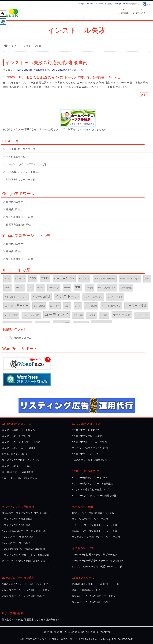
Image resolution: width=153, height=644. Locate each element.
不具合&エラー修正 (17, 157)
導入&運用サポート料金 (20, 217)
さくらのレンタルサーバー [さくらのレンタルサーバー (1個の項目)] (16, 297)
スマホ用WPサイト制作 (14, 454)
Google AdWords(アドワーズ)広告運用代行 (25, 531)
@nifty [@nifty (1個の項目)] (7, 279)
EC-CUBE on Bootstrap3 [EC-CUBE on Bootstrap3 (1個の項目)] (105, 279)
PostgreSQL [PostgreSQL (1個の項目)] (54, 288)
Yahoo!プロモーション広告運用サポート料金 (26, 590)
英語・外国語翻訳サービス (86, 590)
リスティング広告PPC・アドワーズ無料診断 (26, 555)
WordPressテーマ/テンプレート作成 (21, 442)
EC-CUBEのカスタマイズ (21, 149)
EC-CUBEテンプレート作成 (22, 172)
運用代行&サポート (17, 202)
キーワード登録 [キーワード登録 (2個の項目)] (136, 306)
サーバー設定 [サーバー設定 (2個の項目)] (122, 315)
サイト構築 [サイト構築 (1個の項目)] (78, 315)
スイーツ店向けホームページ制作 (90, 519)
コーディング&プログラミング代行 (26, 164)
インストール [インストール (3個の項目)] (67, 296)
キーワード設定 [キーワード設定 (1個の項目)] (11, 315)
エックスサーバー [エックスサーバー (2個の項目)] (17, 306)
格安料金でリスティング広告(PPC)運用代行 (25, 513)
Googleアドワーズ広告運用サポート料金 (94, 596)
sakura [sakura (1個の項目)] (67, 288)
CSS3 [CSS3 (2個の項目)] (45, 278)
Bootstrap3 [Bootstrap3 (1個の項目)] (20, 279)
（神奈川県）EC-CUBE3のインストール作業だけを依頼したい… (62, 77)
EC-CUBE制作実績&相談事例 (33, 70)
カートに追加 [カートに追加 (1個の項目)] (91, 306)
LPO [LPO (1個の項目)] (30, 288)
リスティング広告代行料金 (16, 525)
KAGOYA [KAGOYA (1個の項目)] (20, 288)
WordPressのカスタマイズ (16, 436)
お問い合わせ (141, 13)
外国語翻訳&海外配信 (18, 225)
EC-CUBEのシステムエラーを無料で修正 (94, 496)
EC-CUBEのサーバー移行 (21, 180)
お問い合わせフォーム (19, 338)
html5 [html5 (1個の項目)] (147, 279)
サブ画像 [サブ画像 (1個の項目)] (91, 315)
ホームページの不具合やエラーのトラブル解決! (97, 561)
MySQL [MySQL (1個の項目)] (41, 288)
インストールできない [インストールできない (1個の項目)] (93, 297)
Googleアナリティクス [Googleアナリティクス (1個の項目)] (130, 279)
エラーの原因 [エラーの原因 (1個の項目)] (39, 306)
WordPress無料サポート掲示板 (18, 430)
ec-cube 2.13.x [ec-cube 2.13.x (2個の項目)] (64, 278)
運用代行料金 (14, 209)
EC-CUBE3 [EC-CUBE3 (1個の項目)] (84, 279)
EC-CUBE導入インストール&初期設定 (93, 484)
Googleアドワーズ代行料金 (16, 543)
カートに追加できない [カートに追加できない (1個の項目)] (111, 306)
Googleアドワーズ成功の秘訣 (17, 537)
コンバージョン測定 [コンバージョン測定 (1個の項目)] (31, 315)
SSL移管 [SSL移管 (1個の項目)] (90, 288)
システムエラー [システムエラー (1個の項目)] (142, 315)
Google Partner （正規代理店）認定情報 (23, 549)
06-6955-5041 (126, 639)
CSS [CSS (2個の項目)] (33, 278)
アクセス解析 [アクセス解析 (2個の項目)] (41, 297)
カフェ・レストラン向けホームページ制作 (95, 525)
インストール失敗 (31, 46)
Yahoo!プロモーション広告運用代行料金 (23, 596)
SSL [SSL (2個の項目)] (78, 287)
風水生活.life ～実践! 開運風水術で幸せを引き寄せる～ (31, 620)
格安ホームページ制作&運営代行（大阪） (94, 513)
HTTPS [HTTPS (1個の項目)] (8, 288)
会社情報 (124, 13)
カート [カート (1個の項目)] (78, 306)
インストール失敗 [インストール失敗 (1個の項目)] (115, 297)
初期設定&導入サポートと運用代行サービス (25, 584)
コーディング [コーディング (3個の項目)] (56, 315)
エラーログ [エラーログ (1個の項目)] (55, 306)
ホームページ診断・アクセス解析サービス (95, 554)
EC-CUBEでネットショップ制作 (89, 442)
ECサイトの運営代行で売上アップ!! (91, 489)
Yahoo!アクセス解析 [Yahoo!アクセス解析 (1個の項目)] (107, 288)
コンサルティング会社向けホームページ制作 (96, 537)
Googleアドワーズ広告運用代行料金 (91, 602)
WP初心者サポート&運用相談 (18, 472)
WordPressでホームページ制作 (18, 448)
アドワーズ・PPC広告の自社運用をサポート (26, 561)
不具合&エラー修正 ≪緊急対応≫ (19, 478)
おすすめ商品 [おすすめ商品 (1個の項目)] (126, 288)
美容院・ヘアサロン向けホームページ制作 (95, 531)
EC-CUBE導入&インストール (67, 70)
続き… (145, 95)
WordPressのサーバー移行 (16, 466)
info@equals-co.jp (101, 639)
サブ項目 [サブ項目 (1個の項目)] (104, 315)
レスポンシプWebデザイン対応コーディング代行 (98, 566)
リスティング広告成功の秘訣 (17, 519)
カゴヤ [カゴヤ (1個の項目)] (67, 306)
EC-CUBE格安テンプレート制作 (89, 478)
